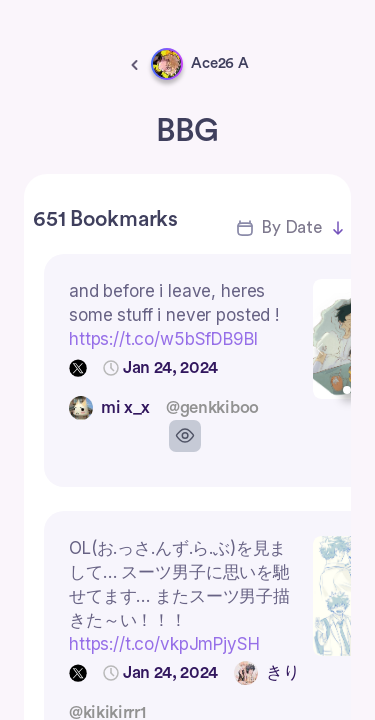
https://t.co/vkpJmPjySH (164, 644)
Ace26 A (220, 63)
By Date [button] (291, 227)
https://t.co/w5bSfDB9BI (163, 339)
